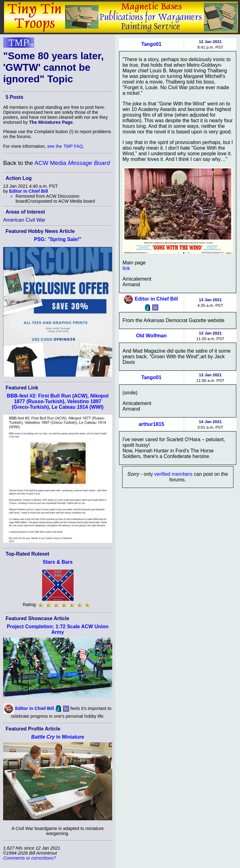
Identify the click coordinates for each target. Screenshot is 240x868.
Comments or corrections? (29, 858)
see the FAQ (65, 146)
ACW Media (72, 163)
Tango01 (151, 44)
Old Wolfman (151, 336)
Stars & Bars (58, 562)
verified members (173, 474)
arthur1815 (151, 424)
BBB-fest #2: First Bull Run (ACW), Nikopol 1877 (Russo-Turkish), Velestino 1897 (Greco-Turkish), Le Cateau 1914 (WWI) (58, 401)
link (126, 268)
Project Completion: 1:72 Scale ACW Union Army (58, 629)
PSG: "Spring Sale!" (58, 239)
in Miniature (58, 737)
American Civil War (24, 220)
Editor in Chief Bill (29, 191)
